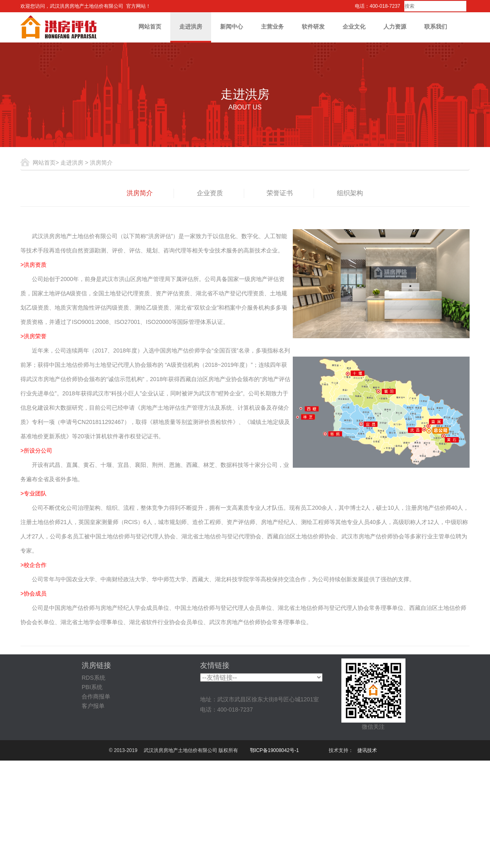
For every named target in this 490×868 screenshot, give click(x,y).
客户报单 (93, 706)
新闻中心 (232, 27)
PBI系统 (92, 687)
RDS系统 (94, 678)
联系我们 (436, 27)
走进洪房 (191, 27)
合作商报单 (96, 696)
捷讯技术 (367, 750)
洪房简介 (140, 193)
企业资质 (210, 193)
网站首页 (150, 27)
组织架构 (350, 193)
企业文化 (354, 27)
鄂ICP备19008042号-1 (274, 750)
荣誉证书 (280, 193)
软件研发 (313, 27)
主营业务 (272, 27)
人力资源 (395, 27)
